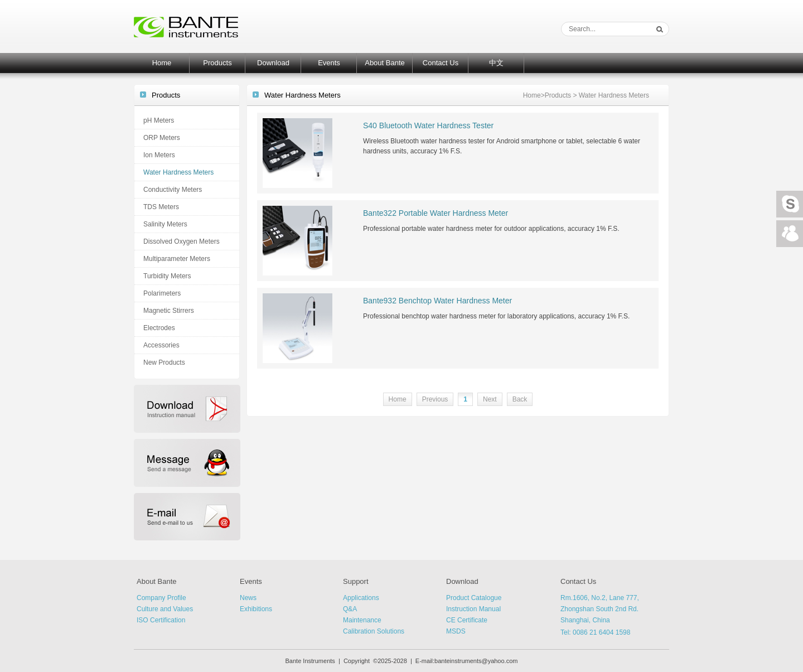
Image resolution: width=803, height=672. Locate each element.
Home (162, 63)
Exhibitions (256, 609)
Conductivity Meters (173, 190)
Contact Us (441, 63)
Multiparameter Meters (177, 259)
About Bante (385, 63)
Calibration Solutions (374, 631)
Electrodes (159, 328)
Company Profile (161, 598)
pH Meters (159, 120)
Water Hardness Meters (178, 172)
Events (329, 63)
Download (273, 63)
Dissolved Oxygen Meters (182, 241)
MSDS (456, 631)
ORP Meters (162, 138)
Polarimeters (162, 293)
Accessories (161, 345)
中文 (496, 63)
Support (356, 581)
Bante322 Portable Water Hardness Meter (436, 213)
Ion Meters (159, 155)
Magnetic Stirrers (169, 311)
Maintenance (362, 620)
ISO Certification (161, 620)
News (248, 598)
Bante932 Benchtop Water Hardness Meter (437, 301)
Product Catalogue (474, 598)
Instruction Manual (473, 609)
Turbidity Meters (167, 276)
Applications (361, 598)
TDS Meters (161, 207)
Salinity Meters (165, 224)
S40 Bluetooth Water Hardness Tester (428, 125)
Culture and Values (165, 609)
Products (217, 63)
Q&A (350, 609)
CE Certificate (467, 620)
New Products (164, 362)
